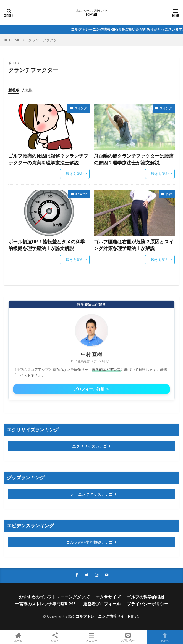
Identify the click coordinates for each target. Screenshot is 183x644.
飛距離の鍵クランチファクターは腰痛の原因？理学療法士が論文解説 (134, 159)
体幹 (169, 194)
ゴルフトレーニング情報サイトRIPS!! (108, 616)
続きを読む (75, 174)
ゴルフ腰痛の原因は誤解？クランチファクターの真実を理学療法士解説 (48, 159)
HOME (15, 40)
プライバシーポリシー (148, 604)
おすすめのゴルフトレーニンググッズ (54, 597)
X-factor (81, 194)
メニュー (91, 637)
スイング (81, 108)
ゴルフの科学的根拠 (146, 597)
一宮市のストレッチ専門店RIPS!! (46, 604)
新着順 (14, 90)
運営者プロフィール (102, 604)
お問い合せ (128, 637)
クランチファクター (44, 40)
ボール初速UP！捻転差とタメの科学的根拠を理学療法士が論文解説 (47, 245)
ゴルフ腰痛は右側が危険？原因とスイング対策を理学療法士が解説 (134, 245)
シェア (55, 637)
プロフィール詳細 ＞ (91, 389)
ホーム (18, 637)
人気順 (27, 90)
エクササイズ (108, 597)
